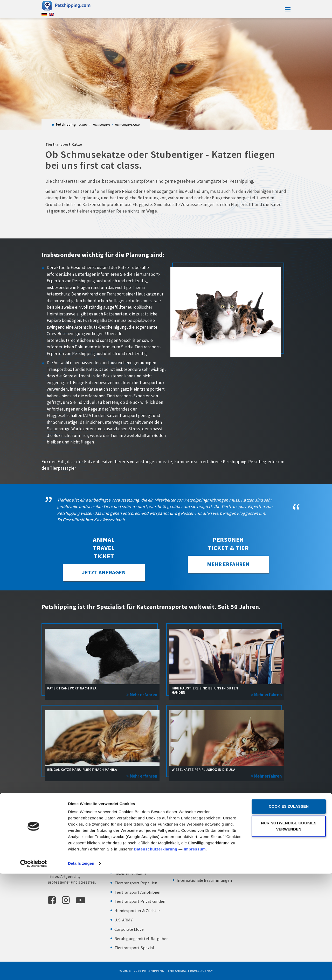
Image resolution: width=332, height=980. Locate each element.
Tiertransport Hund (133, 819)
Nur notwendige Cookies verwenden (289, 932)
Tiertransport (101, 125)
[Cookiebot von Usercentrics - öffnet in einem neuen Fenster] (34, 970)
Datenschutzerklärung (156, 956)
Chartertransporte (194, 871)
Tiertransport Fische (133, 865)
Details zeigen (81, 970)
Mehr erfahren (228, 565)
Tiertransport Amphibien (138, 892)
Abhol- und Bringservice (199, 828)
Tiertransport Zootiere (136, 856)
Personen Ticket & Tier (198, 819)
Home (83, 125)
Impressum (195, 956)
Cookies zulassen (289, 913)
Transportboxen (192, 837)
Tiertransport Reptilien (136, 883)
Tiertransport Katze (133, 828)
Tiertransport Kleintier (136, 846)
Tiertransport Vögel (133, 837)
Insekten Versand (131, 874)
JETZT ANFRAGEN (104, 573)
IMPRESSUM (244, 832)
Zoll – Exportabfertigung (200, 846)
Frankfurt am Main (256, 819)
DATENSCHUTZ (247, 840)
